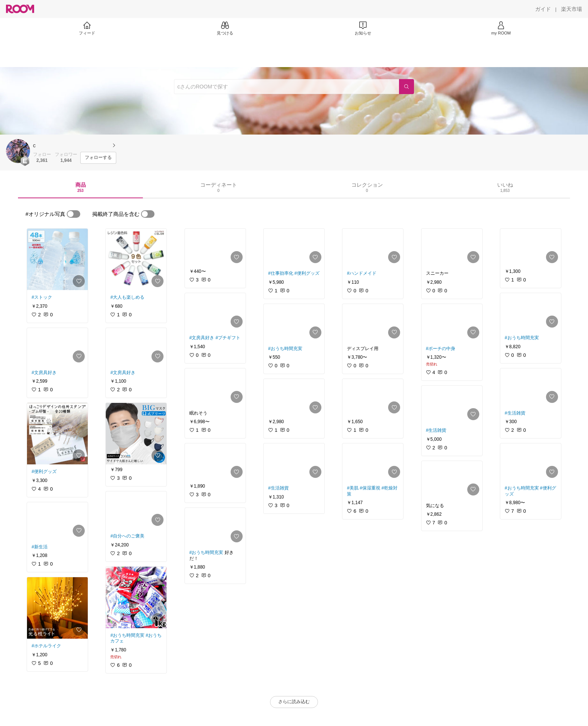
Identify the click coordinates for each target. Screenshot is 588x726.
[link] (57, 259)
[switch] (73, 214)
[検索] (406, 87)
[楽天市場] (571, 9)
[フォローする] (98, 158)
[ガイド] (543, 9)
